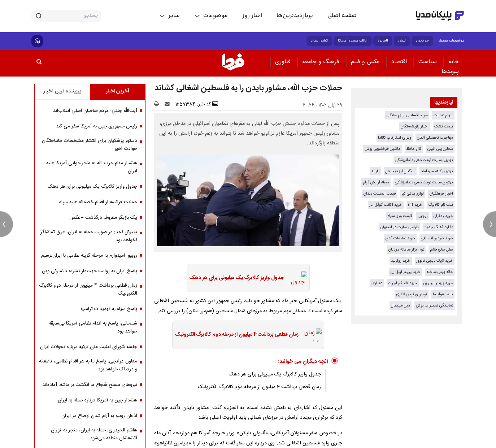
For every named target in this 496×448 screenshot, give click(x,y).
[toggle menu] (211, 16)
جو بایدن (422, 41)
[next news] (490, 224)
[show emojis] (37, 41)
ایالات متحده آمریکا (353, 41)
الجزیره (383, 41)
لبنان (402, 41)
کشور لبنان (319, 41)
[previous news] (6, 224)
